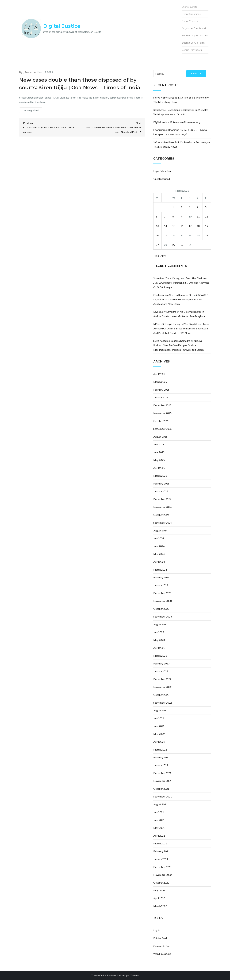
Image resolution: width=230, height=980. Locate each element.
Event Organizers (192, 14)
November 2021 (162, 781)
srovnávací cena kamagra (168, 278)
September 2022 (163, 703)
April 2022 (159, 742)
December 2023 (162, 593)
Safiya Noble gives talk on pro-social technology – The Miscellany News (182, 100)
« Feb (156, 256)
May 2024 (159, 554)
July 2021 (159, 812)
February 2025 (161, 483)
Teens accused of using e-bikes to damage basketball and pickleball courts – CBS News (181, 328)
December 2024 (162, 499)
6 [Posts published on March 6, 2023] (157, 216)
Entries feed (160, 938)
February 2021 (161, 851)
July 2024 (159, 538)
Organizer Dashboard (194, 28)
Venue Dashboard (192, 50)
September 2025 (163, 429)
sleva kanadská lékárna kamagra (172, 341)
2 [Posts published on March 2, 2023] (181, 207)
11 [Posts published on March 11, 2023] (198, 216)
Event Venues (190, 21)
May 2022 (159, 734)
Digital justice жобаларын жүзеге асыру (177, 122)
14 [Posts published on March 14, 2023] (165, 226)
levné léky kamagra (165, 312)
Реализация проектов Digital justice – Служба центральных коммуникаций (180, 132)
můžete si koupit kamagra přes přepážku (176, 324)
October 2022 (161, 695)
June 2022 (159, 726)
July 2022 (159, 718)
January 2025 (161, 491)
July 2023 (159, 632)
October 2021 (161, 789)
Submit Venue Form (193, 43)
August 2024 (160, 530)
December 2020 (162, 867)
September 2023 (163, 616)
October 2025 (161, 421)
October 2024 (161, 515)
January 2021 (161, 859)
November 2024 (162, 507)
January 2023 (161, 671)
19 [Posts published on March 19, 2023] (207, 226)
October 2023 (161, 609)
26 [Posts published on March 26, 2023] (207, 235)
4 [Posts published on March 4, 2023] (197, 207)
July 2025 (159, 444)
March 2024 (160, 570)
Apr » (163, 256)
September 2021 (163, 796)
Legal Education (162, 171)
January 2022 (161, 765)
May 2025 (159, 460)
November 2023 (162, 601)
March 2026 (160, 382)
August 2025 (160, 437)
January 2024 (161, 585)
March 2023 (160, 656)
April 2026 (159, 374)
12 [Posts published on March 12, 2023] (207, 216)
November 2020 (162, 875)
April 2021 (159, 836)
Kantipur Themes (130, 975)
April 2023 (159, 648)
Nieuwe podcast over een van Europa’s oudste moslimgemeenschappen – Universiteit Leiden (178, 345)
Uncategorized (31, 110)
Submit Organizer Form (195, 36)
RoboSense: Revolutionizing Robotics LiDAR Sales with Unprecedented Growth (181, 112)
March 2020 (160, 906)
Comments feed (162, 946)
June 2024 (159, 546)
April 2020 (159, 898)
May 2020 (159, 890)
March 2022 (160, 749)
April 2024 (159, 562)
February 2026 (161, 390)
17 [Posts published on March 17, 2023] (190, 226)
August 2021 (160, 804)
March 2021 (160, 843)
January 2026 (161, 397)
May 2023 (159, 640)
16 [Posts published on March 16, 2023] (182, 226)
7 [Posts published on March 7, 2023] (165, 216)
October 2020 (161, 883)
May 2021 (159, 828)
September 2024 (163, 523)
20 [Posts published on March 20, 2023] (157, 235)
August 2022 (160, 710)
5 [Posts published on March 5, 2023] (206, 207)
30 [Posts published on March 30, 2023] (182, 245)
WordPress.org (162, 954)
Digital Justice (62, 26)
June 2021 (159, 820)
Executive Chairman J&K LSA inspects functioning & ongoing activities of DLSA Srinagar (181, 283)
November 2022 (162, 687)
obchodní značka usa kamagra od (173, 295)
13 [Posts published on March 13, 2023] (157, 226)
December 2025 (162, 405)
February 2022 (161, 757)
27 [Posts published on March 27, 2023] (157, 245)
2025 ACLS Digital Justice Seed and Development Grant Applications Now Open (181, 299)
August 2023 (160, 624)
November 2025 (162, 413)
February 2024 (161, 577)
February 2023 (161, 663)
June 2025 (159, 452)
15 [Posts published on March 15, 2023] (174, 226)
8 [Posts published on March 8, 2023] (173, 216)
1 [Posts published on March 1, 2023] (173, 207)
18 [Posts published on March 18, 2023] (198, 226)
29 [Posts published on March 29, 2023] (174, 245)
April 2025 (159, 468)
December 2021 (162, 773)
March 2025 (160, 476)
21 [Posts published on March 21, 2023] (165, 235)
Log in (157, 930)
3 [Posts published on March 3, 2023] (189, 207)
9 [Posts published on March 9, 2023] (181, 216)
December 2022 (162, 679)
